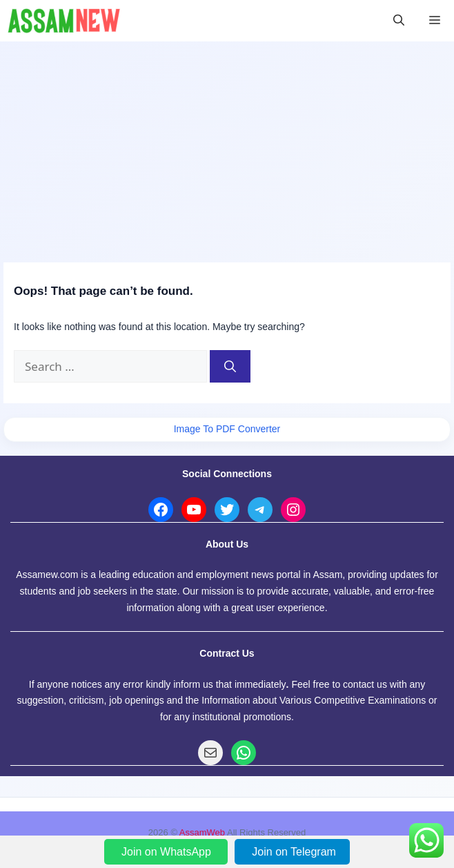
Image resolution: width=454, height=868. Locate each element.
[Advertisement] (227, 145)
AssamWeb (202, 832)
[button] (399, 21)
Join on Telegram (294, 852)
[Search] (230, 367)
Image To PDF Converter (227, 429)
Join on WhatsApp (168, 852)
